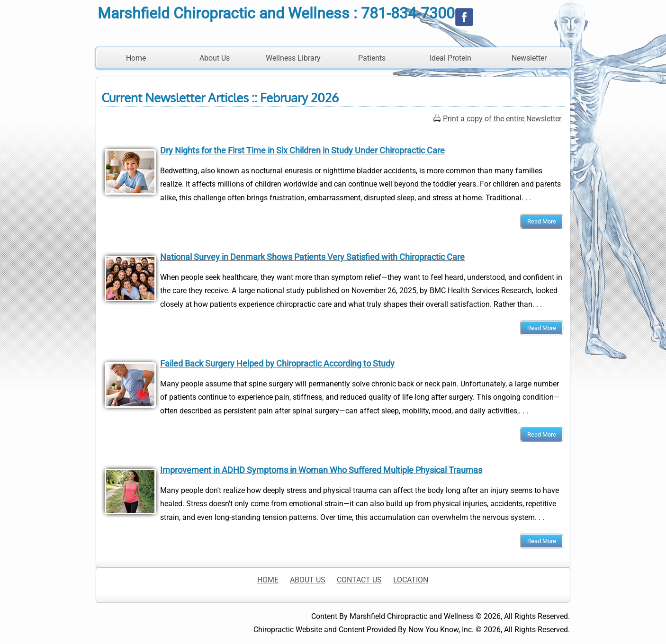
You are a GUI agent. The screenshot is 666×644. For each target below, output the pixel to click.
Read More (542, 221)
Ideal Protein (450, 58)
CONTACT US (359, 580)
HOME (268, 580)
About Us (215, 58)
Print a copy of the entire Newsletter (502, 119)
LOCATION (411, 580)
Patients (372, 58)
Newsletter (529, 58)
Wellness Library (293, 58)
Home (136, 58)
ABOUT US (308, 580)
